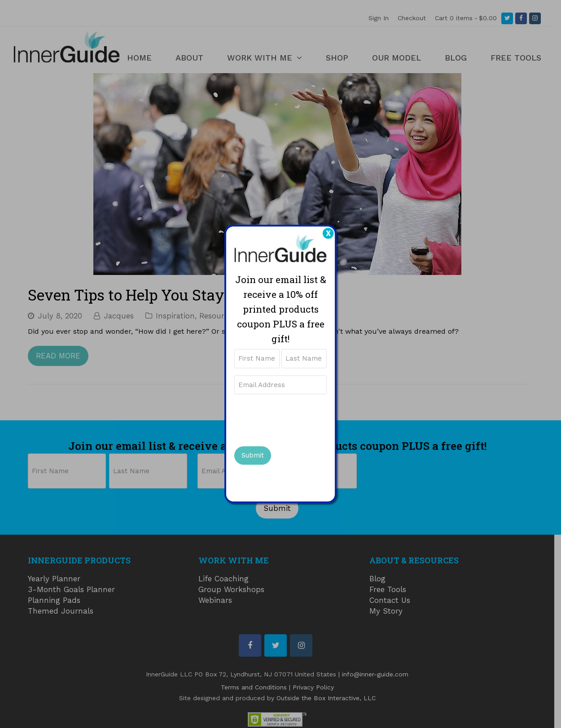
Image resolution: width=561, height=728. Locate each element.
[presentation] (302, 419)
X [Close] (328, 233)
